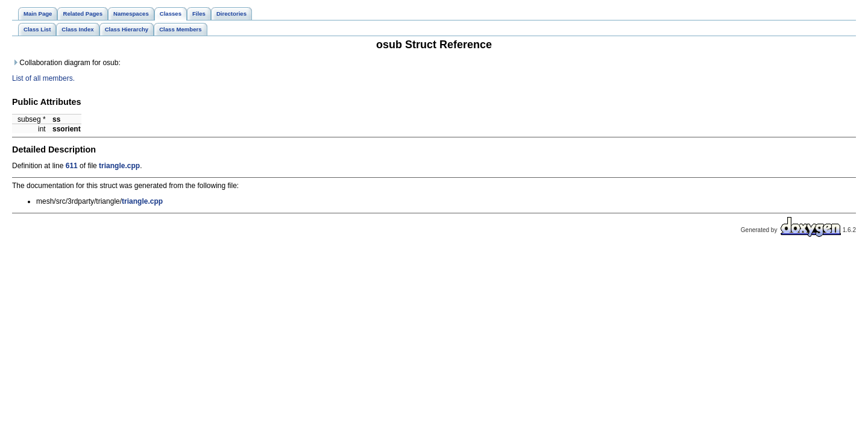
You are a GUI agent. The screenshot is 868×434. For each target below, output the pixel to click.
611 (72, 166)
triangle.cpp (119, 166)
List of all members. (43, 78)
